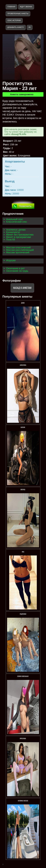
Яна (23, 552)
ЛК (30, 27)
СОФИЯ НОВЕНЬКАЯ (23, 676)
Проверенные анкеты (18, 14)
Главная (11, 7)
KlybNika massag (23, 801)
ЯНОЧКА (23, 489)
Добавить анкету (16, 27)
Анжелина (23, 365)
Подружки (23, 614)
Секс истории (14, 20)
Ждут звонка (26, 7)
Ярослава (23, 738)
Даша (23, 303)
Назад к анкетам (22, 288)
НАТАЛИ (23, 427)
